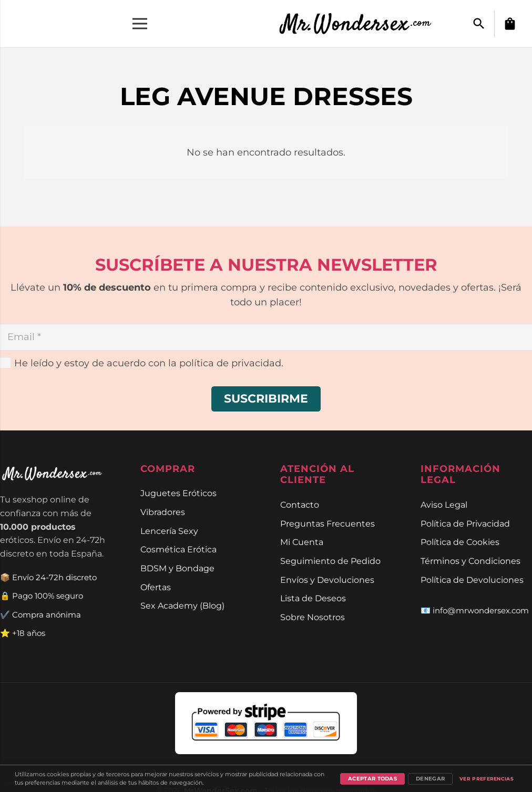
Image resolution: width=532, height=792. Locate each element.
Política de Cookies (460, 542)
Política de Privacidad (465, 523)
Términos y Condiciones (470, 561)
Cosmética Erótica (178, 549)
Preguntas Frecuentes (328, 523)
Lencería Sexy (169, 531)
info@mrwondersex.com (481, 610)
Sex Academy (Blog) (182, 605)
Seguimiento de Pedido (330, 561)
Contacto (300, 505)
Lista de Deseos (313, 598)
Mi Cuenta (302, 542)
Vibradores (163, 512)
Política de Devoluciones (472, 580)
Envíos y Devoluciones (327, 580)
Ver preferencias (487, 779)
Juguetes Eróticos (178, 493)
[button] (479, 24)
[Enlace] (361, 24)
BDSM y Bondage (177, 568)
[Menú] (140, 24)
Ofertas (156, 587)
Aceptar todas (372, 779)
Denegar (430, 779)
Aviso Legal (444, 505)
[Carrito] (510, 24)
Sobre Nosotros (313, 617)
